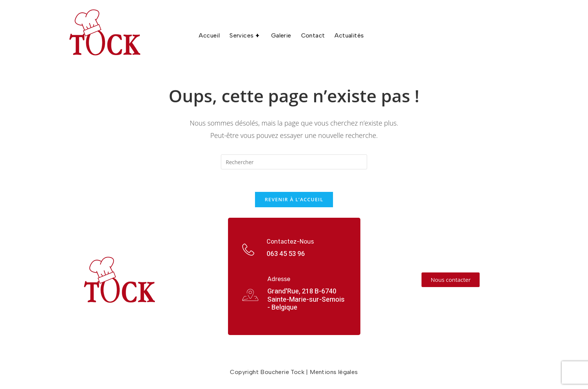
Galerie (281, 35)
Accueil (209, 35)
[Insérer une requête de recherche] (294, 162)
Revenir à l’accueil (294, 199)
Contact (313, 35)
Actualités (349, 35)
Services (245, 36)
